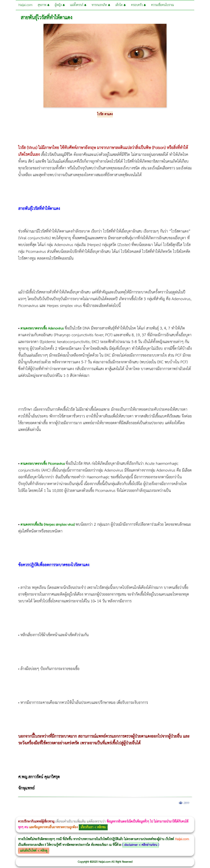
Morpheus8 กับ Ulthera (63, 814)
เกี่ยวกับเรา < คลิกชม (93, 827)
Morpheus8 (56, 814)
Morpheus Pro (108, 814)
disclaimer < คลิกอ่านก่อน (141, 845)
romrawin (126, 814)
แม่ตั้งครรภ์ (78, 5)
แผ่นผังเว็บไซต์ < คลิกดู (34, 851)
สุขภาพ (44, 5)
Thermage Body (103, 814)
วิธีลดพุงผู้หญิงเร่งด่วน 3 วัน (58, 814)
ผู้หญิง (60, 5)
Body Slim (59, 814)
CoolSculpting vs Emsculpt (75, 814)
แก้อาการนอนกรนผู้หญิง (41, 814)
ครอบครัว (138, 5)
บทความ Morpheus (122, 814)
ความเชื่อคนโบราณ (163, 5)
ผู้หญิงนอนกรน (21, 814)
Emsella (111, 814)
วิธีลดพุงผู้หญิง (73, 814)
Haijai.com (25, 5)
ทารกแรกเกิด (101, 5)
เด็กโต (121, 5)
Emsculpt (115, 814)
